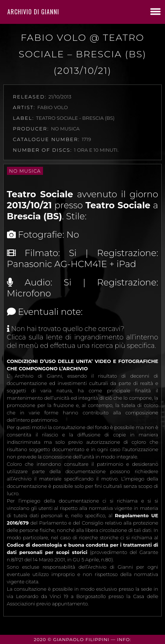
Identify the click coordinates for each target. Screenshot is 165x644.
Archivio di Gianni (33, 12)
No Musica (25, 171)
